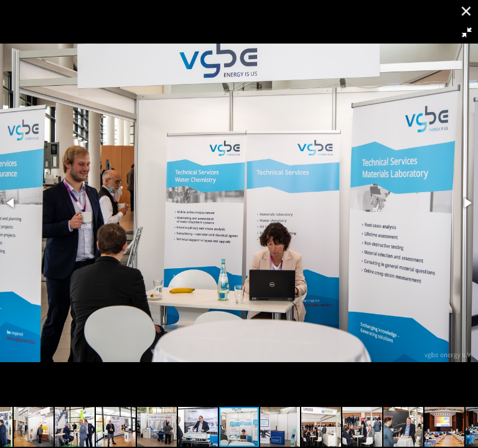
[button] (467, 32)
